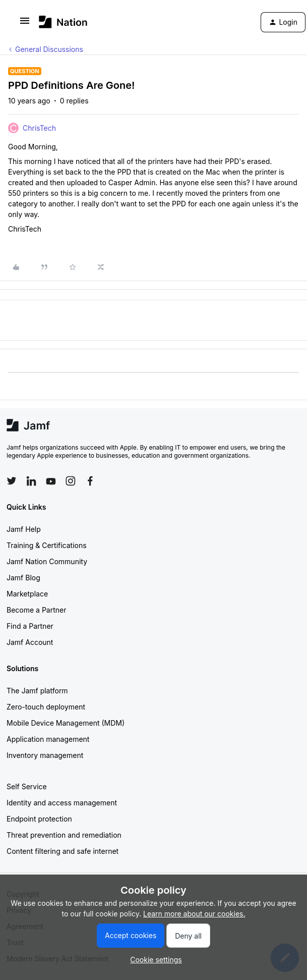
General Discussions (49, 49)
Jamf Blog (23, 578)
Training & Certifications (47, 545)
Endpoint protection (39, 819)
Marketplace (27, 594)
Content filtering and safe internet (63, 851)
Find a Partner (30, 626)
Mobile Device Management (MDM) (66, 723)
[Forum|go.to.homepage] (63, 22)
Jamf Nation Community (47, 561)
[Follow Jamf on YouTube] (51, 481)
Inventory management (45, 755)
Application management (48, 739)
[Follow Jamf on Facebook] (90, 481)
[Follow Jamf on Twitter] (12, 481)
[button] (25, 24)
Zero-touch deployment (46, 707)
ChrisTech (39, 128)
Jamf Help (24, 529)
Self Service (27, 786)
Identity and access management (62, 803)
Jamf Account (30, 642)
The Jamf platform (37, 691)
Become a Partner (36, 610)
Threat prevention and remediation (64, 835)
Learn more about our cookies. (194, 914)
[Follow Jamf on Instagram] (71, 481)
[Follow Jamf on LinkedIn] (31, 481)
